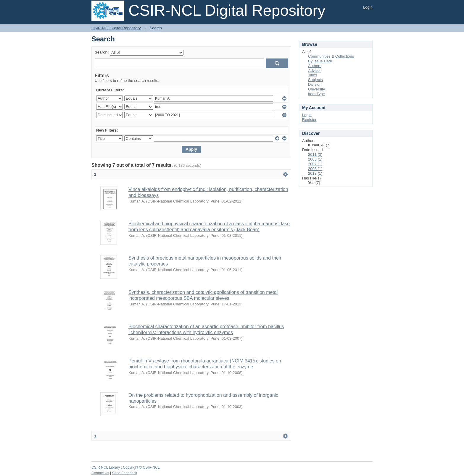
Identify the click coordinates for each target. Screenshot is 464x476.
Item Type (316, 94)
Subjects (315, 80)
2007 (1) (315, 164)
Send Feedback (125, 473)
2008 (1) (315, 169)
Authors (315, 66)
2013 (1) (315, 173)
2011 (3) (315, 154)
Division (315, 84)
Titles (313, 75)
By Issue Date (320, 61)
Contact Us (100, 473)
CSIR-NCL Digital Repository (116, 28)
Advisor (314, 71)
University (316, 89)
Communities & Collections (331, 56)
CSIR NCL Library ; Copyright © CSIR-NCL (126, 467)
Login (368, 7)
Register (309, 120)
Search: (102, 52)
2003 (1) (315, 159)
